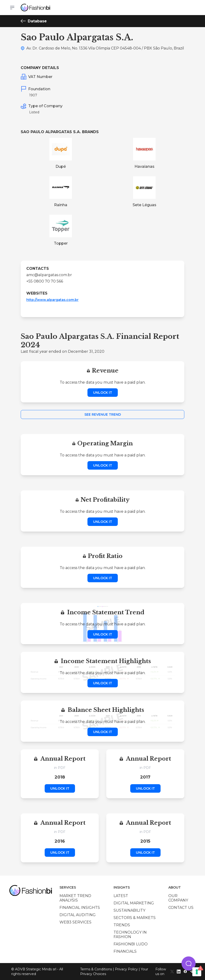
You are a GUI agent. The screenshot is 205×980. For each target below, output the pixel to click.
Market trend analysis (75, 898)
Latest (121, 896)
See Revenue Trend (103, 414)
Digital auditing (78, 915)
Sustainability (129, 910)
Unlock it (103, 393)
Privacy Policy (126, 969)
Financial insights (80, 908)
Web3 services (75, 922)
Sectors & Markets (135, 918)
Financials (125, 951)
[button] (189, 964)
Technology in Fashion (130, 935)
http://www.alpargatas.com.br (52, 300)
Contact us (181, 908)
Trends (122, 925)
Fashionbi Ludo (131, 944)
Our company (178, 898)
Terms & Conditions (96, 969)
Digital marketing (134, 903)
